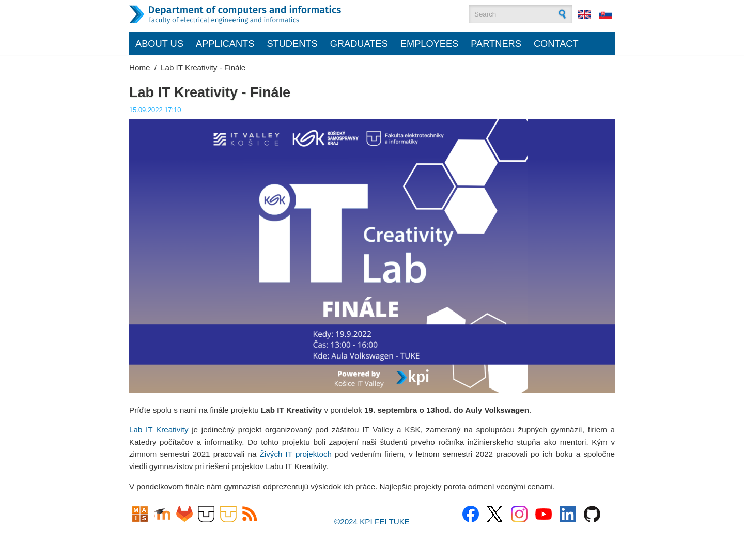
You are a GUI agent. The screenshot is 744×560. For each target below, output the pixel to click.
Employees (430, 44)
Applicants (225, 44)
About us (159, 44)
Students (292, 44)
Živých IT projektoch (296, 454)
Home (140, 67)
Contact (556, 44)
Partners (496, 44)
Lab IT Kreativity (159, 430)
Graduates (359, 44)
